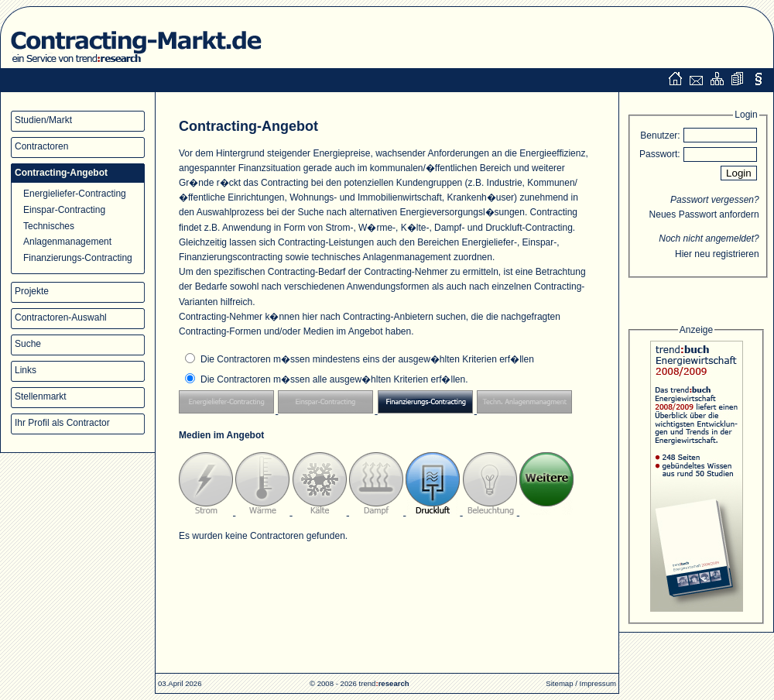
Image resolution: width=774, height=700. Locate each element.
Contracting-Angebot (61, 173)
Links (26, 370)
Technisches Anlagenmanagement (67, 233)
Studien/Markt (43, 120)
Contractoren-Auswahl (61, 317)
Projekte (32, 291)
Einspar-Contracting (64, 210)
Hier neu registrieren (717, 254)
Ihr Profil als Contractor (62, 423)
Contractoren (41, 146)
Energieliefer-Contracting (75, 194)
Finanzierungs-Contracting (78, 258)
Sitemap (559, 683)
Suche (28, 344)
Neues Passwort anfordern (704, 214)
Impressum (598, 683)
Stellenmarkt (41, 396)
